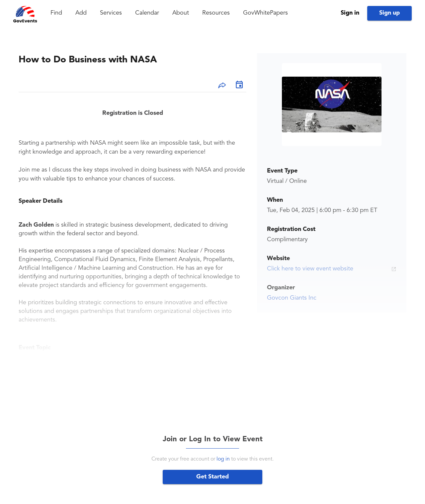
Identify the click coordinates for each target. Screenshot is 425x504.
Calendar (147, 13)
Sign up (389, 13)
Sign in (350, 13)
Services (111, 13)
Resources (216, 13)
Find (56, 13)
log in (223, 459)
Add (81, 13)
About (181, 13)
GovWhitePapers (265, 13)
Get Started (212, 477)
